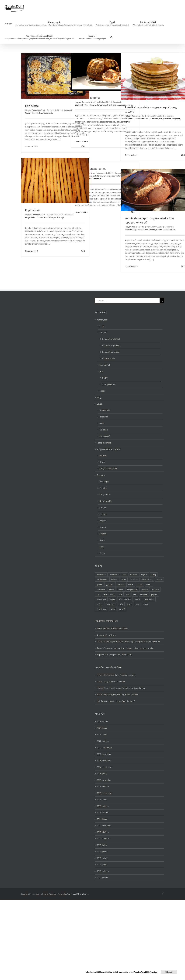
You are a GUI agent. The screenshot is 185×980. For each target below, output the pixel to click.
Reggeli (103, 521)
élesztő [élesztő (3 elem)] (122, 609)
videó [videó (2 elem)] (113, 609)
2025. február (103, 722)
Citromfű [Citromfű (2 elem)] (134, 575)
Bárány (105, 378)
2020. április (102, 735)
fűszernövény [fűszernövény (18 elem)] (147, 579)
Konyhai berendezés (108, 469)
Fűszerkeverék (109, 358)
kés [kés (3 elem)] (98, 594)
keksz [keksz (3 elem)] (112, 589)
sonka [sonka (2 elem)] (137, 599)
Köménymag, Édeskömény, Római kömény (128, 688)
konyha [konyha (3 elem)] (145, 589)
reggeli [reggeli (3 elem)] (113, 599)
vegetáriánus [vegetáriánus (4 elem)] (102, 609)
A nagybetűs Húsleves (106, 635)
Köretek (103, 508)
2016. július (102, 774)
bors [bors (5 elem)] (125, 575)
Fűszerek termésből (111, 352)
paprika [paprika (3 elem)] (154, 594)
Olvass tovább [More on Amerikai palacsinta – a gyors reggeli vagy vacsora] (130, 155)
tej (179, 119)
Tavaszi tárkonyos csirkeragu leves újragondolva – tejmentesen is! (125, 648)
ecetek (103, 326)
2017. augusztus (104, 754)
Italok (102, 423)
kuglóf (105, 105)
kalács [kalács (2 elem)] (149, 584)
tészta (46, 113)
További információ (149, 972)
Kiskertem (104, 430)
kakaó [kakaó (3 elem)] (140, 584)
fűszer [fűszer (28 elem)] (123, 579)
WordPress (72, 894)
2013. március (103, 871)
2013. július (102, 845)
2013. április (102, 865)
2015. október (103, 787)
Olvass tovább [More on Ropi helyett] (31, 251)
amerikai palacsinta (150, 119)
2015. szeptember (105, 793)
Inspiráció (104, 417)
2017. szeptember (105, 748)
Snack (102, 540)
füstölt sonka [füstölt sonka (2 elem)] (102, 579)
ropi (62, 217)
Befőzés (103, 456)
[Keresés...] (127, 301)
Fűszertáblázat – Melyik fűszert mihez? (118, 701)
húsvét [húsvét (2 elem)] (131, 584)
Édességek (79, 105)
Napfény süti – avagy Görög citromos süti (114, 655)
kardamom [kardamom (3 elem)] (101, 589)
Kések (102, 462)
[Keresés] (162, 301)
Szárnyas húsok (109, 384)
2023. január (102, 728)
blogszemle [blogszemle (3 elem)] (114, 575)
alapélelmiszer (149, 230)
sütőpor (175, 119)
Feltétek (103, 488)
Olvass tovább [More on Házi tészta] (31, 146)
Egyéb (100, 404)
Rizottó (103, 527)
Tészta (28, 113)
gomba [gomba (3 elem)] (159, 579)
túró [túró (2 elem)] (137, 604)
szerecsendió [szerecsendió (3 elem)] (149, 599)
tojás (51, 113)
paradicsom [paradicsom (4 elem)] (101, 599)
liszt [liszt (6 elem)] (120, 594)
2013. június (102, 852)
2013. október (103, 832)
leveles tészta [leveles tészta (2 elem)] (109, 594)
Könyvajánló (105, 436)
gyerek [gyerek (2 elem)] (99, 584)
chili (95, 176)
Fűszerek (103, 333)
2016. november (104, 761)
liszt (41, 113)
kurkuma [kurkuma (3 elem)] (155, 589)
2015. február (103, 813)
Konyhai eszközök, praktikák (109, 449)
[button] (111, 37)
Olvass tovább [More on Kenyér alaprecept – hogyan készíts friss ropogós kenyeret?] (130, 266)
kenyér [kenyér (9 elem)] (120, 589)
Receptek (101, 475)
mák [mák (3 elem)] (128, 594)
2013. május (102, 858)
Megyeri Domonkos (33, 110)
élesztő (47, 217)
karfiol (100, 176)
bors (90, 176)
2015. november (104, 780)
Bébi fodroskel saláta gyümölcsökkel (113, 629)
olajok (102, 391)
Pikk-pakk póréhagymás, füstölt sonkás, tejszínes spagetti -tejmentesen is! (128, 642)
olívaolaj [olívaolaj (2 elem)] (144, 594)
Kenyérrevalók (106, 501)
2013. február (103, 878)
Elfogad (169, 972)
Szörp (102, 547)
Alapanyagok (102, 320)
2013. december (104, 826)
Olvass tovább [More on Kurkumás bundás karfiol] (81, 212)
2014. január (102, 819)
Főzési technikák (104, 443)
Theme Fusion (83, 894)
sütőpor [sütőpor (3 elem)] (100, 604)
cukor (94, 105)
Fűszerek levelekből (111, 339)
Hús (101, 372)
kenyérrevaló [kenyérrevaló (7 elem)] (133, 589)
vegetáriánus (96, 179)
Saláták (103, 534)
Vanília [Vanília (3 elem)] (145, 604)
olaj (114, 105)
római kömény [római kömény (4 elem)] (125, 599)
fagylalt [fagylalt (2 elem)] (144, 575)
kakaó (100, 105)
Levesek (103, 514)
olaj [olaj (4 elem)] (135, 594)
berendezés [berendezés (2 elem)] (101, 575)
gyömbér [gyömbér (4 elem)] (110, 584)
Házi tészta (32, 106)
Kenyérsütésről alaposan (126, 675)
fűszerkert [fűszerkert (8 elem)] (134, 579)
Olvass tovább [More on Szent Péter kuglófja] (81, 142)
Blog (99, 397)
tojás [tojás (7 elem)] (121, 604)
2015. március (103, 806)
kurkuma (107, 176)
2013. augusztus (104, 839)
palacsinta (167, 119)
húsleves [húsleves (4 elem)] (121, 584)
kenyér (53, 217)
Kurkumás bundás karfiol (90, 169)
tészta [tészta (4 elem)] (129, 604)
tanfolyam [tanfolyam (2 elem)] (111, 604)
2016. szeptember (105, 767)
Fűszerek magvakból (111, 345)
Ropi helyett (33, 210)
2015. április (102, 800)
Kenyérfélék (30, 217)
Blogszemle (105, 410)
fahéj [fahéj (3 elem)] (154, 575)
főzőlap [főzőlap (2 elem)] (114, 579)
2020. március (103, 741)
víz (174, 230)
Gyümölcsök (105, 365)
